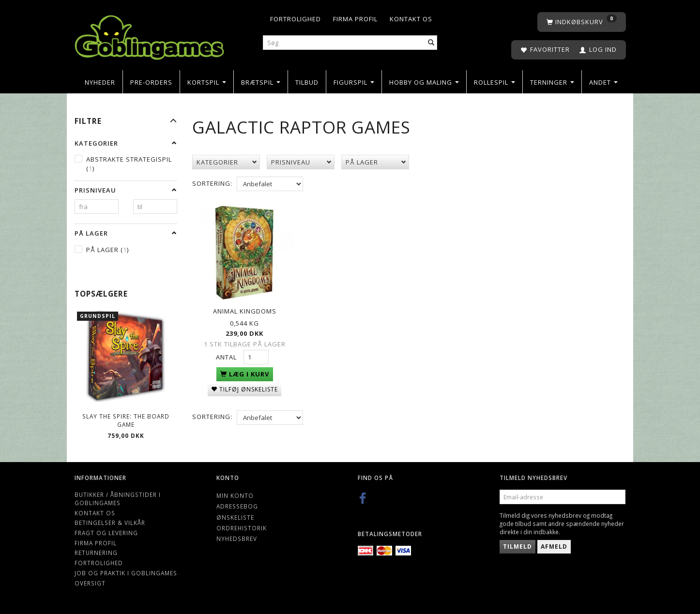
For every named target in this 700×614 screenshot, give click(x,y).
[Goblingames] (149, 35)
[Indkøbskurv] (582, 22)
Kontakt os (411, 19)
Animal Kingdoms (245, 311)
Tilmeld (517, 547)
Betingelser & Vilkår (110, 523)
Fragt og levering (106, 533)
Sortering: (212, 183)
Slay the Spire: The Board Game (126, 420)
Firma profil (355, 19)
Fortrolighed (296, 19)
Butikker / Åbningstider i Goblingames (118, 499)
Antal (227, 357)
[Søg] (431, 43)
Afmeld (554, 547)
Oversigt (90, 583)
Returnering (96, 553)
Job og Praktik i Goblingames (126, 573)
